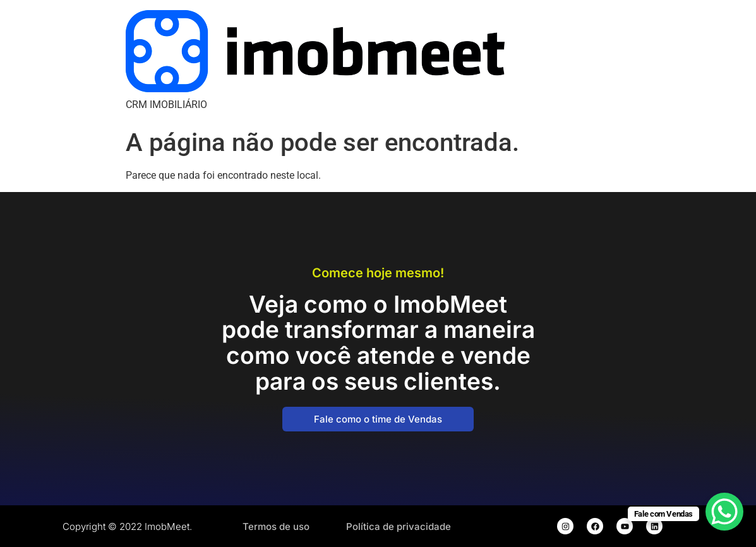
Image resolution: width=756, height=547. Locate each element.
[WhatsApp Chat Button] (724, 512)
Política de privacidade (399, 526)
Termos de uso (276, 526)
